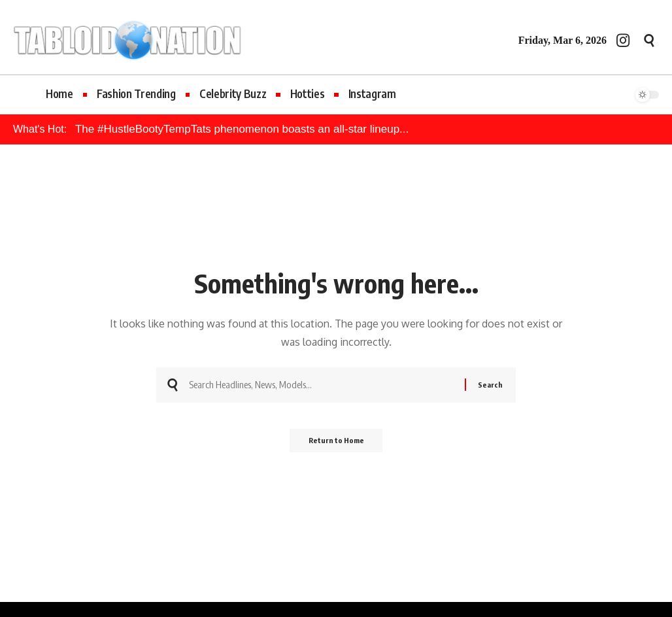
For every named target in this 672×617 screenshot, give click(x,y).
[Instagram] (623, 40)
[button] (649, 41)
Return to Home (336, 445)
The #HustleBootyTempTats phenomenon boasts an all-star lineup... (242, 129)
